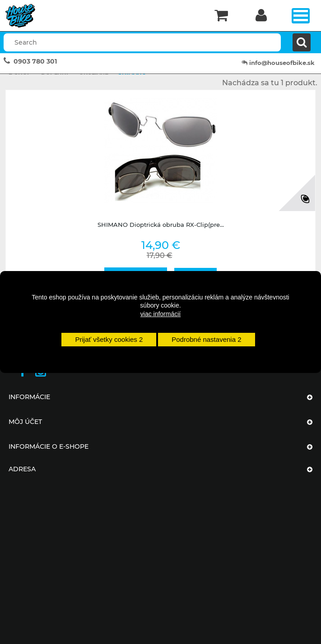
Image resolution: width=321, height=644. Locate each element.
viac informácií (160, 314)
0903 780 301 (35, 61)
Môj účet (25, 422)
